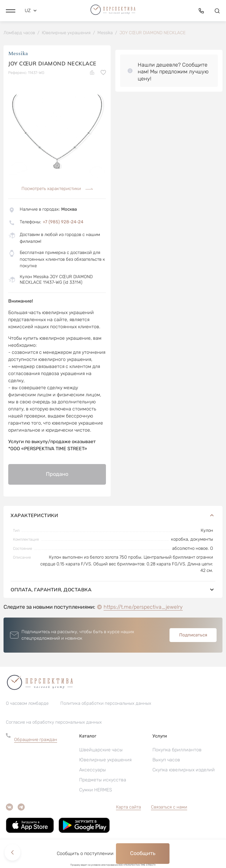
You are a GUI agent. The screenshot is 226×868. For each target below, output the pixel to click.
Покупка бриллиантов (177, 750)
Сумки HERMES (96, 790)
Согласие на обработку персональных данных (54, 723)
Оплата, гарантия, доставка (113, 590)
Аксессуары (93, 770)
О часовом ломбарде (27, 704)
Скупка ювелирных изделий (184, 770)
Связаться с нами (169, 808)
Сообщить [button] (143, 853)
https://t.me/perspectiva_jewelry (143, 608)
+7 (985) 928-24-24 (63, 222)
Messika (18, 54)
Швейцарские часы (101, 750)
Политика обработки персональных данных (106, 704)
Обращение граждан (36, 740)
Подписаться (193, 636)
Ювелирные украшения (105, 760)
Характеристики (113, 516)
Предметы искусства (103, 780)
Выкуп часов (166, 760)
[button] (11, 10)
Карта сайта (128, 808)
